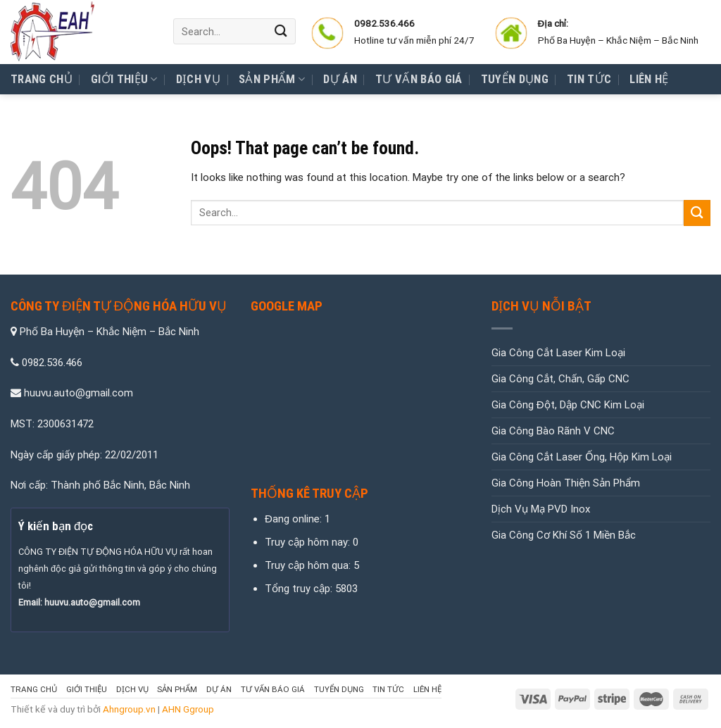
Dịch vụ (198, 79)
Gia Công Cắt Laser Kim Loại (558, 353)
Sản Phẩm (272, 80)
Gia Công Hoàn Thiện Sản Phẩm (566, 483)
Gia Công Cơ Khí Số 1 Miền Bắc (564, 535)
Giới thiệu (124, 80)
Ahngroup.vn (129, 709)
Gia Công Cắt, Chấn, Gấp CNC (560, 379)
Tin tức (589, 79)
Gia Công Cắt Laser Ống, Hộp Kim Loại (582, 457)
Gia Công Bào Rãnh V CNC (553, 431)
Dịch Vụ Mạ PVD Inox (541, 509)
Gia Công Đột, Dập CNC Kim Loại (568, 405)
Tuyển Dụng (515, 79)
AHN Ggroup (188, 709)
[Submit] (281, 31)
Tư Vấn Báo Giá (419, 79)
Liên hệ (649, 79)
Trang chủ (42, 79)
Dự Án (340, 79)
